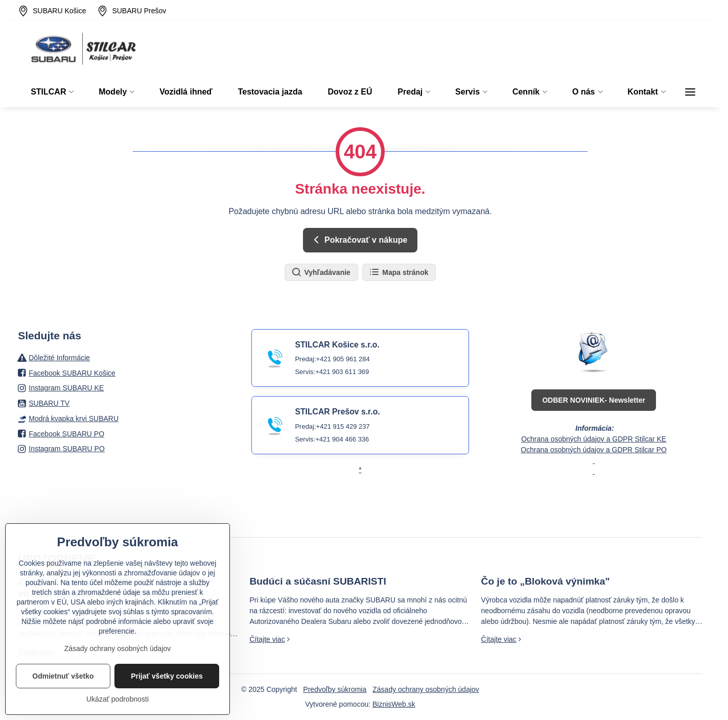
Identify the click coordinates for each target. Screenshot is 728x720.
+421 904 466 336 (342, 439)
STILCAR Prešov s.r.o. (337, 412)
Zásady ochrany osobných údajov (426, 689)
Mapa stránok (398, 272)
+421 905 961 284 (343, 359)
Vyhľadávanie (321, 272)
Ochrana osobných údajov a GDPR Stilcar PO (594, 450)
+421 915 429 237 (343, 426)
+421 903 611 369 (342, 372)
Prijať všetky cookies (167, 694)
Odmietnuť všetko (63, 694)
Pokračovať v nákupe (359, 240)
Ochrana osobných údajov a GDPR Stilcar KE (594, 439)
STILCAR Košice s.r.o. (337, 345)
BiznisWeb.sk (394, 704)
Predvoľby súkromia (335, 689)
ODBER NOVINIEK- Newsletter (593, 400)
